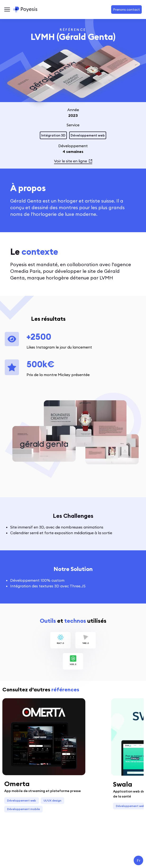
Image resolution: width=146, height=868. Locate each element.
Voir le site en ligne (73, 161)
